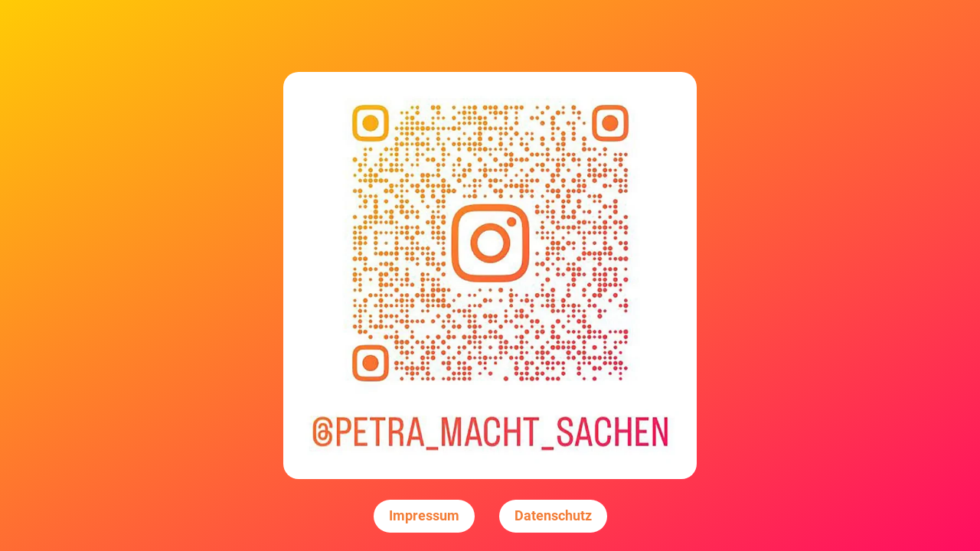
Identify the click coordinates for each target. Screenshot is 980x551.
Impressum (424, 516)
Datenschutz (553, 516)
